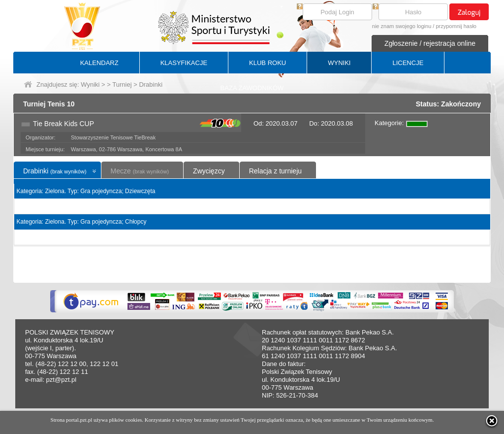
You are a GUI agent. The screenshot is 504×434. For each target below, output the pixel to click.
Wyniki (90, 84)
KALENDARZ (99, 63)
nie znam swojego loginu (402, 26)
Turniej (122, 84)
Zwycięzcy (209, 171)
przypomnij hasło (456, 26)
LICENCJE (408, 63)
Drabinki (55, 171)
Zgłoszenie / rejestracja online (430, 43)
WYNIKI (339, 63)
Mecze (140, 171)
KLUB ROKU (268, 63)
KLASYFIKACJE (184, 63)
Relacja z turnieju (275, 171)
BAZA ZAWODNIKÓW (252, 88)
